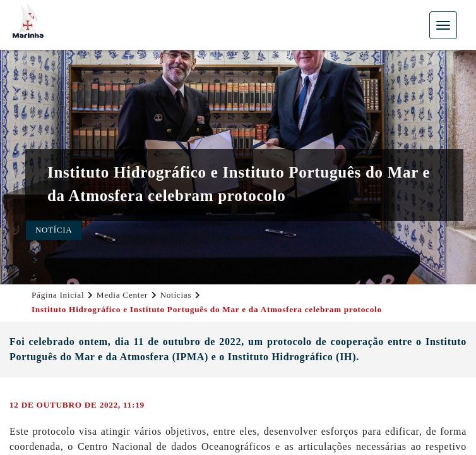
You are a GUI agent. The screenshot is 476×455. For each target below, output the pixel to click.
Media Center (122, 295)
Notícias (176, 295)
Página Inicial (58, 295)
